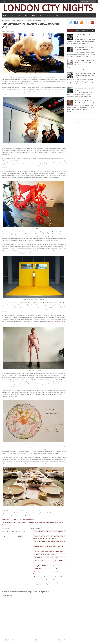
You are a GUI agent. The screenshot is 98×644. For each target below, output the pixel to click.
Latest (78, 30)
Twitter (71, 25)
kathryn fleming (50, 523)
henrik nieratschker (40, 523)
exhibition (32, 523)
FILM (12, 15)
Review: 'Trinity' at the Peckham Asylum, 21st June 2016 (49, 577)
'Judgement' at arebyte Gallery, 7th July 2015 (46, 555)
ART (19, 15)
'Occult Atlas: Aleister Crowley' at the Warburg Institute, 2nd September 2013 (85, 75)
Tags (92, 30)
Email (87, 25)
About (5, 1)
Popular (71, 30)
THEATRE (34, 15)
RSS (81, 25)
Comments (85, 30)
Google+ (92, 25)
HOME (5, 15)
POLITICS (58, 15)
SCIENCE (42, 15)
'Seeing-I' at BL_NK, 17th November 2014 (45, 566)
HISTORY (50, 15)
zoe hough (9, 20)
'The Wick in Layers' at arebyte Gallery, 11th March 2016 (49, 552)
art (28, 523)
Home (3, 20)
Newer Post (9, 640)
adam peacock (9, 523)
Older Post (61, 640)
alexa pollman (17, 523)
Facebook (76, 25)
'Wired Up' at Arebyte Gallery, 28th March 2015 (46, 558)
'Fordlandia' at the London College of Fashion (46, 580)
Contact (11, 1)
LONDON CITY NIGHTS (48, 8)
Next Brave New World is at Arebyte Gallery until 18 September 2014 (18, 519)
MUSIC (27, 15)
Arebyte (24, 523)
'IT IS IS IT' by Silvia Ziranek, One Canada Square (47, 569)
